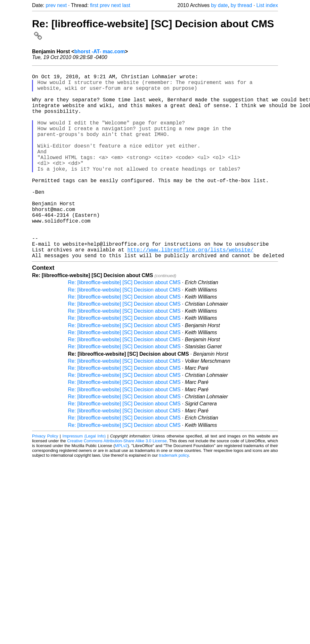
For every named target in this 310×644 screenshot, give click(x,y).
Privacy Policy (45, 478)
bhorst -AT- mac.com (100, 51)
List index (267, 5)
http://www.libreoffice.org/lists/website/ (191, 291)
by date (219, 5)
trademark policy (174, 498)
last (126, 5)
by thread (241, 5)
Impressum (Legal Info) (84, 478)
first (94, 5)
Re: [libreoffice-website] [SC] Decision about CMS (124, 325)
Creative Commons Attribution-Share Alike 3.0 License (117, 483)
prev (51, 5)
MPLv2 (121, 488)
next (62, 5)
